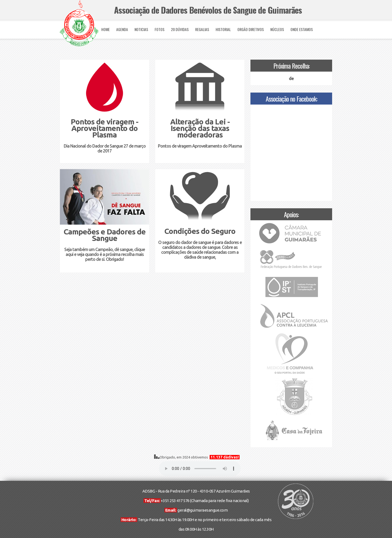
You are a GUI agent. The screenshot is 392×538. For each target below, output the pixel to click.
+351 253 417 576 (175, 501)
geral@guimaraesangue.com (203, 510)
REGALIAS (202, 29)
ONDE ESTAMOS (302, 29)
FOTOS (160, 29)
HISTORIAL (223, 29)
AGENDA (122, 29)
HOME (105, 29)
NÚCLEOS (277, 29)
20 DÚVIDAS (180, 29)
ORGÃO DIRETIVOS (251, 29)
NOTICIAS (141, 29)
